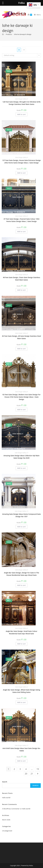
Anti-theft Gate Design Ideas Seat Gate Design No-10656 (21, 750)
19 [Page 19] (38, 769)
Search (5, 782)
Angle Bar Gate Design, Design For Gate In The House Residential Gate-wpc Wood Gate (21, 574)
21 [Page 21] (32, 774)
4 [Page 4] (26, 769)
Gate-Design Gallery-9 (22, 99)
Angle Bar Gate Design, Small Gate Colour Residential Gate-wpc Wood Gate (21, 632)
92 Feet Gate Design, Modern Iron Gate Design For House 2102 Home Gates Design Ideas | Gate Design (21, 397)
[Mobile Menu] (37, 15)
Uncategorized (7, 831)
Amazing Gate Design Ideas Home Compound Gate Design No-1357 (21, 515)
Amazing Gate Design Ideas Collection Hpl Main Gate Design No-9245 (21, 457)
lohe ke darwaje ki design (23, 34)
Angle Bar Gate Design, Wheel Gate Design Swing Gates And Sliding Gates (21, 691)
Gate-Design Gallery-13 (21, 511)
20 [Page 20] (26, 774)
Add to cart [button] (21, 114)
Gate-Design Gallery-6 (22, 570)
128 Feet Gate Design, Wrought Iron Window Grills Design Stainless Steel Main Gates (21, 103)
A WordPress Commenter (11, 809)
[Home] (3, 34)
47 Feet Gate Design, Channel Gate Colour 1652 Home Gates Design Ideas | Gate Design (21, 220)
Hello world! (6, 798)
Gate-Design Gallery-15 (21, 453)
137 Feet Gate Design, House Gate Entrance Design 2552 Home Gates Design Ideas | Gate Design (22, 162)
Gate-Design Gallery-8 (22, 275)
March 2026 (6, 820)
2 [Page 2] (14, 769)
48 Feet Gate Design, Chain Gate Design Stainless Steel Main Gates (21, 279)
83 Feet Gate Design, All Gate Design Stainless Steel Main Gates (21, 337)
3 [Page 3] (20, 769)
